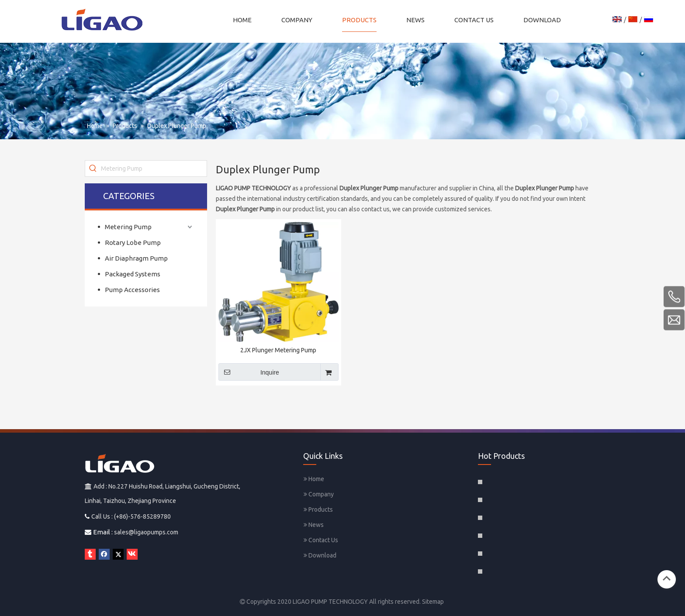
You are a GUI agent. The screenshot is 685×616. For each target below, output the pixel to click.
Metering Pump (128, 227)
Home (314, 479)
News (314, 525)
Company (319, 494)
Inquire (249, 372)
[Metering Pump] (154, 169)
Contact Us (321, 540)
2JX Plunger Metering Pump (278, 350)
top (667, 578)
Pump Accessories (132, 290)
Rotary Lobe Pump (133, 243)
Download (320, 555)
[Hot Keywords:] (93, 169)
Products (318, 509)
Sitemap (433, 602)
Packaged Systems (133, 274)
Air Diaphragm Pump (136, 258)
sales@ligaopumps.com (146, 532)
